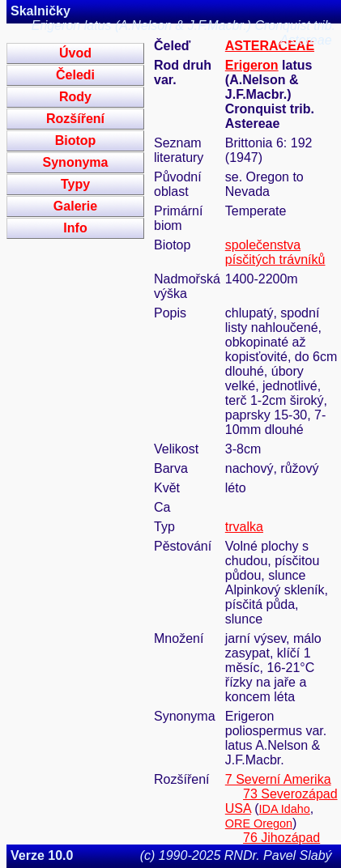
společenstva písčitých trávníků (275, 252)
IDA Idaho (285, 809)
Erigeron (252, 65)
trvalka (244, 527)
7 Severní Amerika (278, 779)
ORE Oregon (259, 823)
